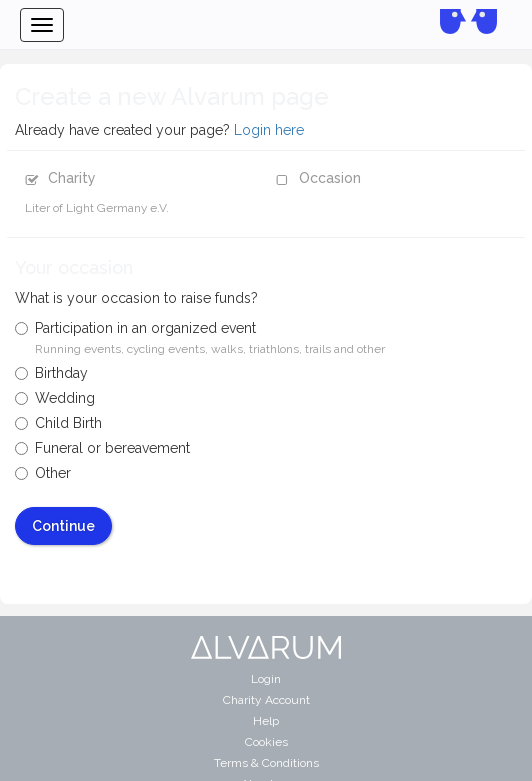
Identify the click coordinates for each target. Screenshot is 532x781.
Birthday (51, 373)
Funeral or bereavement (102, 448)
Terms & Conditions (266, 763)
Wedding (55, 398)
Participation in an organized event (200, 338)
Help (266, 721)
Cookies (266, 742)
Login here (269, 130)
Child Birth (58, 423)
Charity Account (266, 700)
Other (43, 473)
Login (266, 679)
